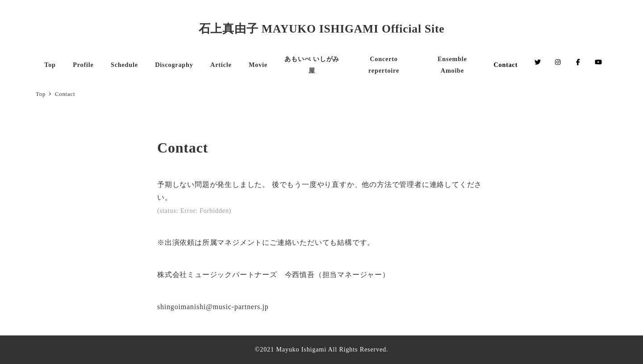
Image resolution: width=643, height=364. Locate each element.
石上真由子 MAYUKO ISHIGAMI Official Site (322, 29)
